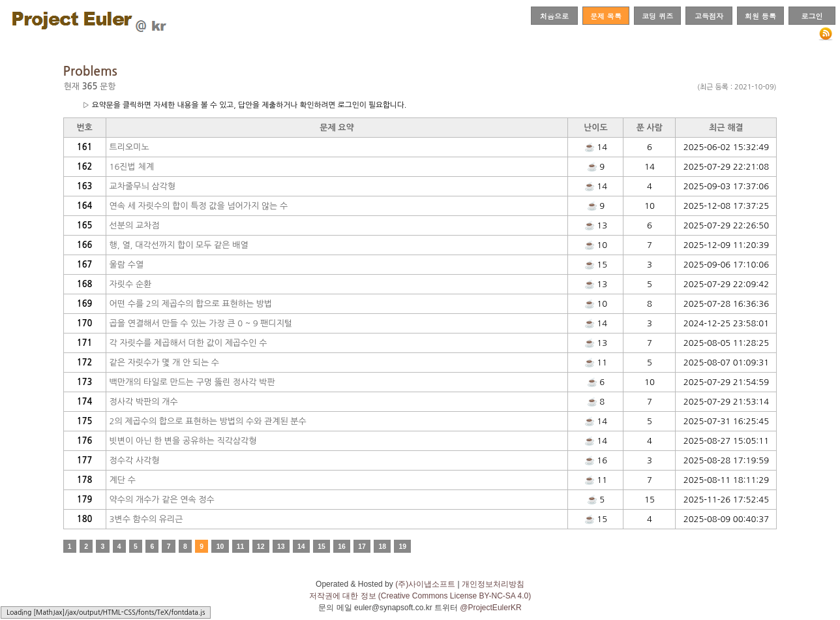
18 (382, 547)
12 (261, 547)
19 (403, 547)
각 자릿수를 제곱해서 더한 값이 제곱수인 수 (188, 343)
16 (342, 547)
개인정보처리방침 (493, 584)
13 (281, 547)
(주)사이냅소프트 (425, 584)
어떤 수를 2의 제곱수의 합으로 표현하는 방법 (191, 304)
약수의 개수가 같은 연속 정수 (162, 500)
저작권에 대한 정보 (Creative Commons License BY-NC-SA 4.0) (420, 596)
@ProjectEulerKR (490, 608)
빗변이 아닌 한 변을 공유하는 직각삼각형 (183, 441)
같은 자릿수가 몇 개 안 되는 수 (164, 363)
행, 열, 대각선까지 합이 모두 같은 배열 (179, 245)
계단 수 (123, 480)
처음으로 (554, 16)
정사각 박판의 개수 (144, 402)
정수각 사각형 (135, 460)
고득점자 (709, 16)
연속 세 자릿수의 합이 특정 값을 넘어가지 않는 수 (199, 206)
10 (220, 547)
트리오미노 (129, 147)
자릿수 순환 (131, 284)
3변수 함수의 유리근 (146, 519)
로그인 (812, 16)
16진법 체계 (132, 167)
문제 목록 (606, 16)
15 (322, 547)
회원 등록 (760, 16)
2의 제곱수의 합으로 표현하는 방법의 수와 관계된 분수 (208, 421)
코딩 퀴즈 (657, 16)
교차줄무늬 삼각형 (142, 186)
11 (241, 547)
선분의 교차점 (135, 225)
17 (362, 547)
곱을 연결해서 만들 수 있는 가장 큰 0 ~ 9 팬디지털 (201, 323)
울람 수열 (127, 265)
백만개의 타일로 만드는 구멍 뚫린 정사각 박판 (192, 382)
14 (301, 547)
